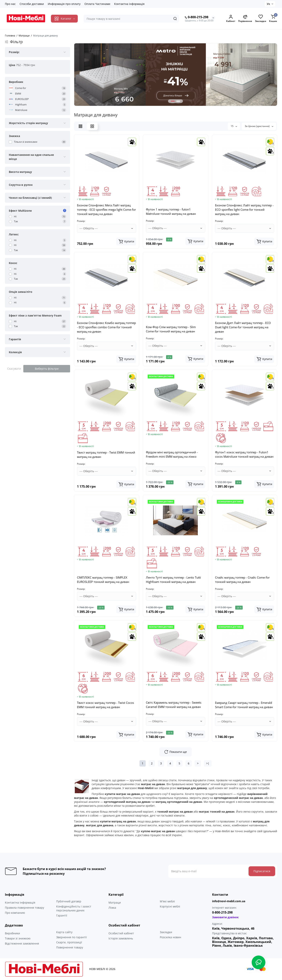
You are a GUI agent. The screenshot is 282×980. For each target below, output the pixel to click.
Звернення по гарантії (71, 937)
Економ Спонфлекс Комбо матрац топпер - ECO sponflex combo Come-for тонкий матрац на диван (106, 327)
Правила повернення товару (24, 908)
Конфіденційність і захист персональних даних (74, 908)
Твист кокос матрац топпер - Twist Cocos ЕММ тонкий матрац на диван (105, 705)
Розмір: (81, 221)
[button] (173, 101)
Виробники (12, 933)
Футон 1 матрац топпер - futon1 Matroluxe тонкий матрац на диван (171, 211)
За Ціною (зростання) (259, 126)
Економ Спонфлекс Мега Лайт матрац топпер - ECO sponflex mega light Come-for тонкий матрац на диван (106, 210)
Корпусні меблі (170, 906)
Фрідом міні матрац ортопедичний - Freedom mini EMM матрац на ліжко (172, 454)
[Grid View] (92, 126)
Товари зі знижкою (18, 938)
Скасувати (14, 369)
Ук (268, 4)
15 (234, 126)
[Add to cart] (126, 241)
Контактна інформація (129, 4)
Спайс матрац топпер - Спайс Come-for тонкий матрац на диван (242, 580)
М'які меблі (167, 901)
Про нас (10, 4)
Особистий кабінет (121, 933)
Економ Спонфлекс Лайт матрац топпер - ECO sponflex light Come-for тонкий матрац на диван (244, 210)
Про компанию (15, 913)
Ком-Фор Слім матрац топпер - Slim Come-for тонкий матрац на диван (171, 329)
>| (208, 763)
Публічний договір (69, 901)
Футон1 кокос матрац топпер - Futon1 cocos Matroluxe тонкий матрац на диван (244, 454)
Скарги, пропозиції (69, 942)
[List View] (80, 126)
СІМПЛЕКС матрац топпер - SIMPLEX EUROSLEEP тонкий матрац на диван (103, 580)
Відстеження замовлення (22, 943)
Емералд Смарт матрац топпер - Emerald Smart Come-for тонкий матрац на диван (244, 705)
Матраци (115, 902)
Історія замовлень (121, 938)
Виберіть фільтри (47, 369)
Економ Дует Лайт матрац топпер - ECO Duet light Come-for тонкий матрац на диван (243, 327)
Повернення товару (70, 947)
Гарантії (62, 915)
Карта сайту (64, 932)
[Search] (175, 19)
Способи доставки (32, 4)
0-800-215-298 (197, 17)
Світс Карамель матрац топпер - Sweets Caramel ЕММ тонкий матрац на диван (174, 705)
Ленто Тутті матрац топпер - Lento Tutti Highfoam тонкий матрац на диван (173, 580)
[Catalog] (64, 19)
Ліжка (112, 908)
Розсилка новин (170, 937)
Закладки (166, 932)
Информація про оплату (64, 4)
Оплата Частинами (97, 4)
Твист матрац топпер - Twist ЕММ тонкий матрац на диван (106, 455)
